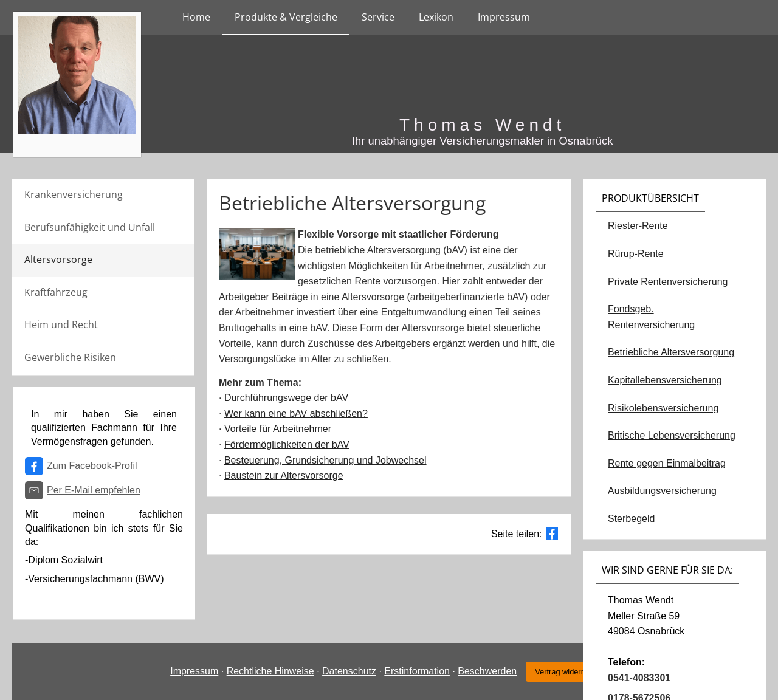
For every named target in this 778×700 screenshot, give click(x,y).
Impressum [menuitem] (504, 17)
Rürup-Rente (636, 254)
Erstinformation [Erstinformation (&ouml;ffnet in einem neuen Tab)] (417, 671)
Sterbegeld (631, 519)
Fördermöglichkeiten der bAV (287, 444)
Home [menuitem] (196, 17)
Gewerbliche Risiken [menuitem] (70, 357)
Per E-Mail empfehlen (94, 490)
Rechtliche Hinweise (270, 671)
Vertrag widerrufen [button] (567, 672)
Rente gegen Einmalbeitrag (667, 463)
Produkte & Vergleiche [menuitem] (286, 17)
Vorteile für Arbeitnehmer (278, 429)
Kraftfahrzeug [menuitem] (56, 292)
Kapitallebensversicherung (665, 380)
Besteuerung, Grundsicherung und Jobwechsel (325, 460)
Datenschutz (349, 671)
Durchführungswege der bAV (286, 398)
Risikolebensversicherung (663, 408)
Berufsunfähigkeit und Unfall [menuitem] (90, 227)
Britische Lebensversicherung (672, 435)
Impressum (194, 671)
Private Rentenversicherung (668, 282)
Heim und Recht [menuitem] (61, 324)
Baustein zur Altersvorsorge (284, 475)
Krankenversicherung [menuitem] (74, 194)
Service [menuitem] (378, 17)
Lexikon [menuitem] (436, 17)
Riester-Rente (638, 226)
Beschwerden (487, 671)
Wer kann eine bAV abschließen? (296, 413)
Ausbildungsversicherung (662, 491)
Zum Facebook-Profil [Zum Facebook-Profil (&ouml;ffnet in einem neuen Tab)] (92, 466)
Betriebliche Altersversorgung (671, 352)
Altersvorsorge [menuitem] (58, 259)
